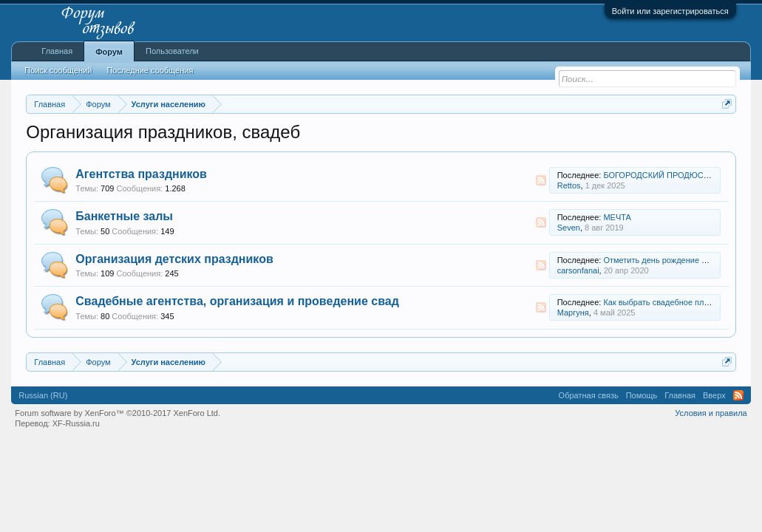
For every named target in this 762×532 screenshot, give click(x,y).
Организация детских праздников (174, 259)
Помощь (642, 395)
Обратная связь (589, 395)
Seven (569, 228)
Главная (57, 51)
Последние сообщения (150, 70)
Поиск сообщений (58, 70)
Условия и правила (711, 413)
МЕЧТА (617, 217)
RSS (541, 180)
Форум (109, 52)
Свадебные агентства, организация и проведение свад (237, 301)
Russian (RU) (43, 395)
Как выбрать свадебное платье (662, 302)
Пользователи (172, 51)
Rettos (569, 185)
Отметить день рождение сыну (661, 260)
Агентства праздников (141, 174)
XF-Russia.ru (76, 423)
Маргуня (573, 313)
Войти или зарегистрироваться (670, 11)
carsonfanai (578, 270)
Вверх (714, 395)
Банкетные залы (124, 216)
